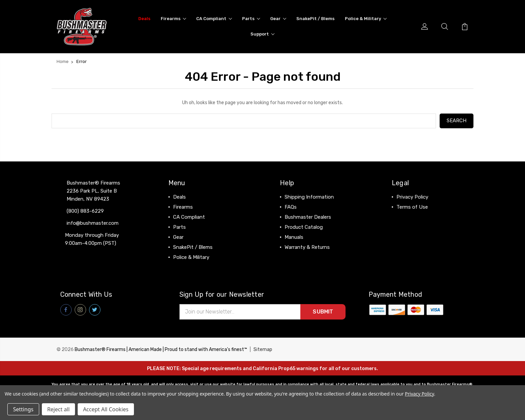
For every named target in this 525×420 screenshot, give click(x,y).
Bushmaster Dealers (308, 217)
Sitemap (263, 349)
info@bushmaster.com (93, 223)
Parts (251, 19)
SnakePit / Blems (315, 19)
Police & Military (366, 19)
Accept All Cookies (106, 409)
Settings (23, 409)
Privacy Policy (412, 197)
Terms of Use (412, 207)
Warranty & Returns (307, 247)
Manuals (294, 237)
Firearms (173, 19)
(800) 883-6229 (85, 211)
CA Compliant (214, 19)
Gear (278, 19)
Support (262, 34)
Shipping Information (309, 197)
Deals (144, 19)
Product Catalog (304, 227)
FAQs (291, 207)
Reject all (58, 409)
